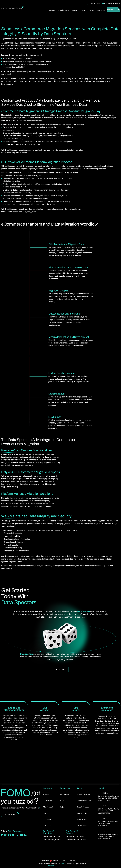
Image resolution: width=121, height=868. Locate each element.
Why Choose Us (49, 807)
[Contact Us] (101, 10)
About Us (46, 794)
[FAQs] (92, 10)
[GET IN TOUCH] (60, 670)
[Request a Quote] (113, 9)
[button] (75, 10)
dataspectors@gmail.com (52, 840)
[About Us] (52, 10)
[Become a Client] (10, 814)
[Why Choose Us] (64, 10)
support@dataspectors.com (76, 840)
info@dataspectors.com (52, 836)
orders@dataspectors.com (75, 836)
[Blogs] (84, 10)
